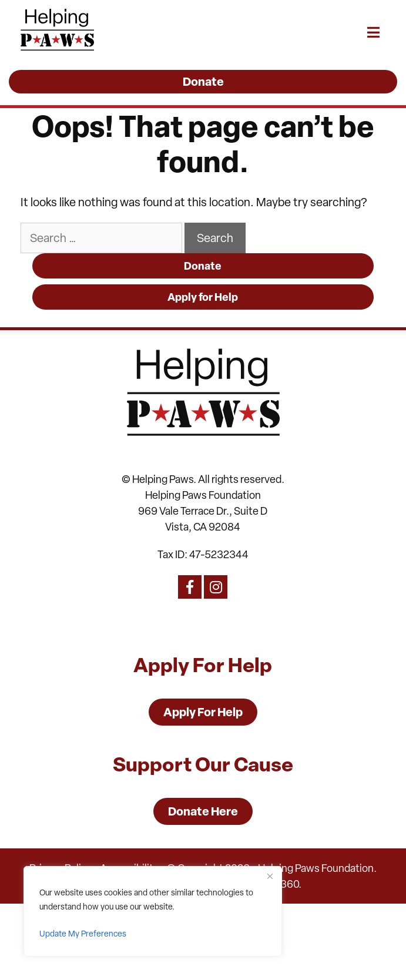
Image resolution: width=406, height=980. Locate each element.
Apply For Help (203, 712)
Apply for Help (203, 297)
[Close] (270, 876)
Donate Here (203, 811)
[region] (153, 911)
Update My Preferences (83, 934)
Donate (203, 266)
